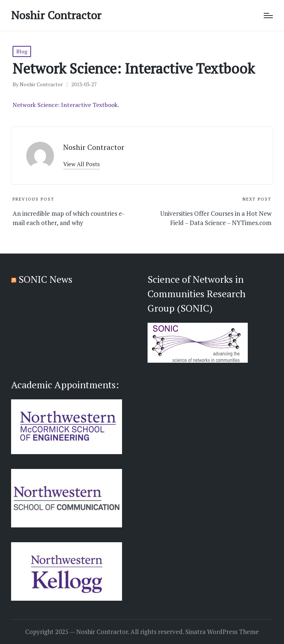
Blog (22, 51)
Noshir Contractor (56, 15)
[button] (82, 164)
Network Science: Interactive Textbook (65, 105)
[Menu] (268, 16)
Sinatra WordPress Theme (222, 632)
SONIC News (45, 279)
